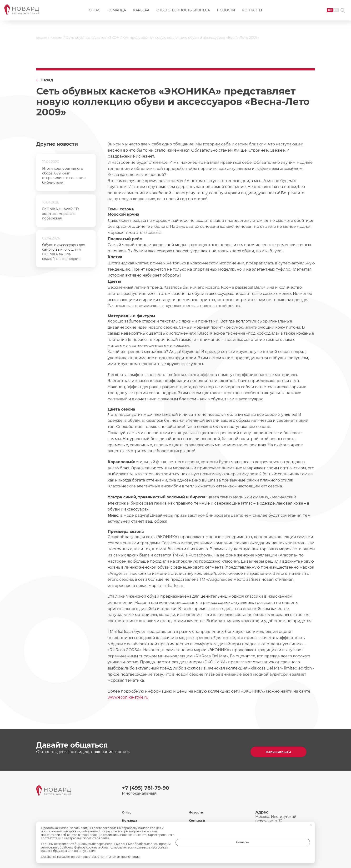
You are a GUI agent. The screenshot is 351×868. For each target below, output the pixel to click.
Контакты (252, 13)
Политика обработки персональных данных (211, 829)
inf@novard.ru (284, 820)
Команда (117, 13)
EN (327, 13)
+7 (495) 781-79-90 (149, 785)
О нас (95, 13)
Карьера (141, 13)
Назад (47, 80)
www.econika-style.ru (128, 697)
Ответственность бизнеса (183, 13)
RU (320, 13)
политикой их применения (120, 857)
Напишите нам (283, 748)
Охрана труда (202, 819)
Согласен (291, 847)
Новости (226, 13)
